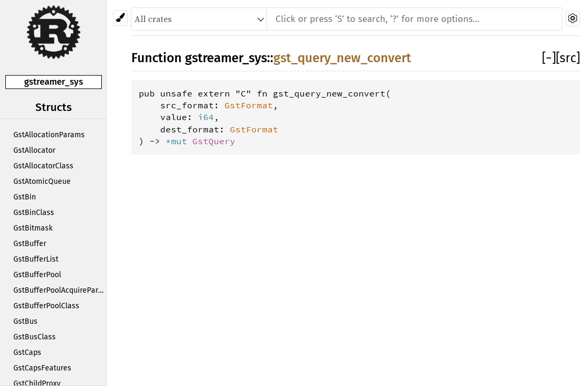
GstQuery (214, 141)
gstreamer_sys (54, 82)
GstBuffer (30, 244)
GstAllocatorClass (43, 166)
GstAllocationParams (49, 135)
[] (549, 58)
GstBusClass (35, 337)
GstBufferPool (37, 275)
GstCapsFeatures (42, 368)
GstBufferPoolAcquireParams (60, 290)
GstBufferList (36, 259)
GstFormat (249, 105)
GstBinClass (34, 213)
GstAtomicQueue (42, 181)
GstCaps (27, 352)
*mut (179, 141)
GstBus (25, 321)
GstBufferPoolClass (46, 306)
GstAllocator (34, 150)
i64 (206, 117)
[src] (568, 58)
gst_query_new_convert (342, 58)
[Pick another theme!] (120, 18)
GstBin (25, 197)
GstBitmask (33, 228)
